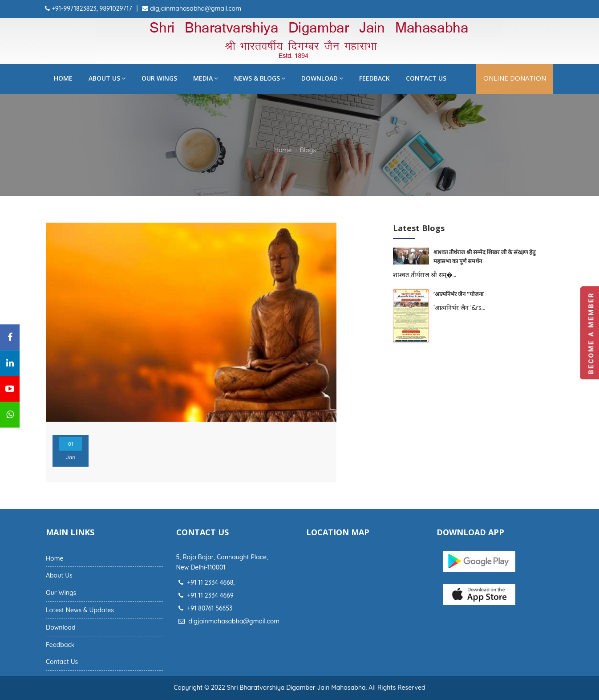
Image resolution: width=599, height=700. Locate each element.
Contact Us (426, 78)
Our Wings (159, 78)
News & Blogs (260, 78)
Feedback (374, 78)
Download (322, 78)
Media (206, 78)
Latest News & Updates (80, 610)
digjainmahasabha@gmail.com (195, 8)
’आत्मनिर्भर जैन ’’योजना (459, 294)
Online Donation (515, 78)
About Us (107, 78)
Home (63, 78)
